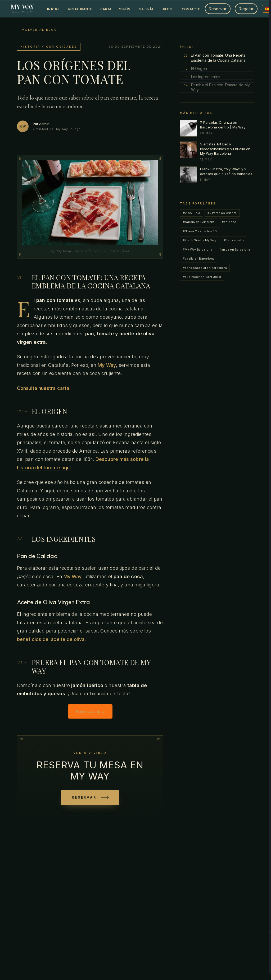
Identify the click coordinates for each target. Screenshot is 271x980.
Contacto (191, 9)
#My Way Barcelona (198, 250)
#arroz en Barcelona (235, 250)
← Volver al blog (37, 30)
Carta (106, 9)
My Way (107, 365)
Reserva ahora (90, 711)
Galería (146, 9)
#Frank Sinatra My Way (200, 240)
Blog (168, 9)
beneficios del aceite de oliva (51, 639)
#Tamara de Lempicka (199, 222)
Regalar (246, 9)
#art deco (229, 222)
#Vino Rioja (191, 213)
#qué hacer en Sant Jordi (202, 277)
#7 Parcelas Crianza (222, 213)
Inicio (53, 9)
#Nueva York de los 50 (200, 231)
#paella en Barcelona (199, 259)
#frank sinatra (234, 240)
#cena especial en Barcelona (205, 268)
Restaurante (80, 9)
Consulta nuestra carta (43, 388)
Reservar (218, 9)
